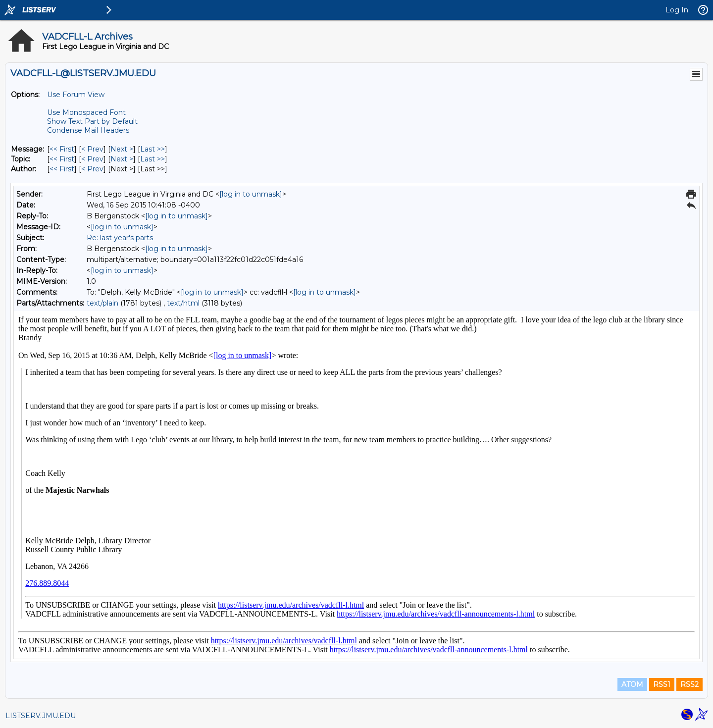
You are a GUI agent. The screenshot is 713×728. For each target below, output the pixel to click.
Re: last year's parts (120, 238)
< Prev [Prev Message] (92, 149)
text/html (183, 303)
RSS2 (689, 684)
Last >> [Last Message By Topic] (153, 159)
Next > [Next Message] (122, 149)
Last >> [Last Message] (153, 149)
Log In (677, 10)
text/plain (102, 303)
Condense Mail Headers (88, 130)
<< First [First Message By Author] (62, 169)
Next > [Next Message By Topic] (122, 159)
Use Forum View (76, 95)
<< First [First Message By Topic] (62, 159)
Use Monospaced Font (86, 112)
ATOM (632, 684)
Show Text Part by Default (92, 121)
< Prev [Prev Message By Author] (92, 169)
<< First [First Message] (62, 149)
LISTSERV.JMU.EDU (41, 716)
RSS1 (662, 684)
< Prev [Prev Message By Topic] (92, 159)
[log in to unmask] (251, 194)
